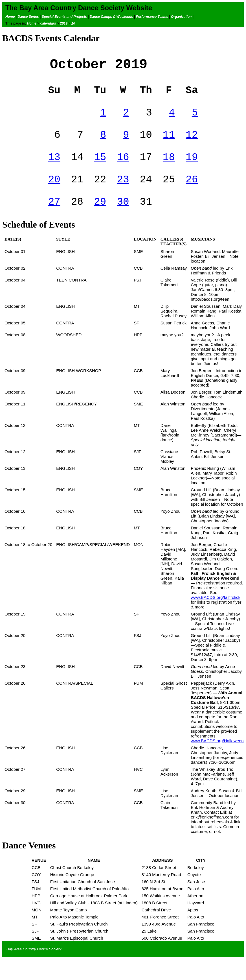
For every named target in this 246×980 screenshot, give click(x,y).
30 (123, 218)
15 (100, 168)
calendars (48, 23)
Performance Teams (152, 17)
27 (54, 218)
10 (73, 23)
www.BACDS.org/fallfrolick (216, 614)
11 (169, 144)
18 (169, 168)
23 (123, 193)
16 (123, 168)
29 (100, 218)
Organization (181, 17)
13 (54, 168)
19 (192, 168)
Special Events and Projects (64, 17)
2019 (64, 23)
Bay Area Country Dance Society (34, 966)
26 (192, 193)
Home (10, 17)
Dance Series (28, 17)
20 (54, 193)
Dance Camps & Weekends (111, 17)
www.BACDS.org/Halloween (217, 757)
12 (192, 144)
